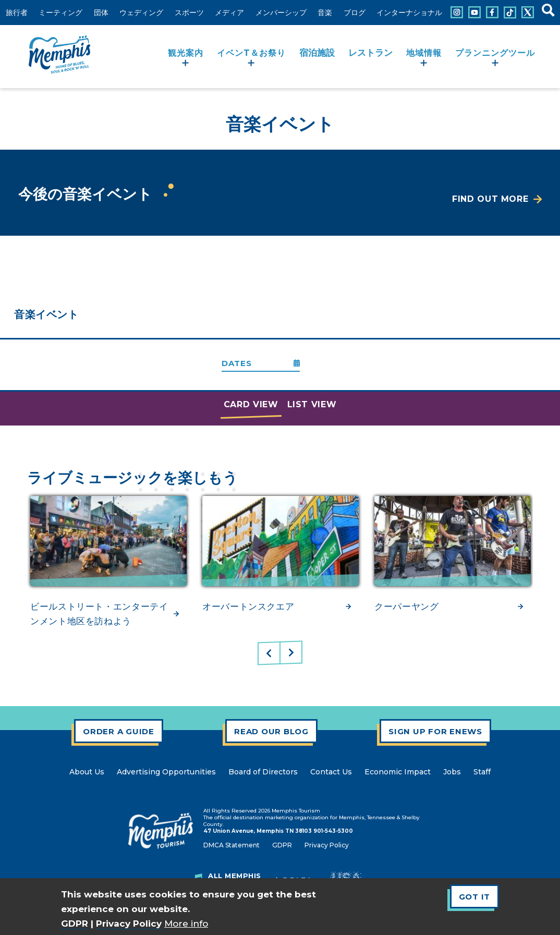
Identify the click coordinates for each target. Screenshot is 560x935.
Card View (251, 404)
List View (312, 404)
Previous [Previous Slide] (269, 653)
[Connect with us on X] (528, 12)
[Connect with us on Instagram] (457, 12)
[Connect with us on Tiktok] (510, 13)
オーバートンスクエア (248, 606)
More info (186, 924)
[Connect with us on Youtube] (474, 12)
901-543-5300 (333, 831)
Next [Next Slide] (291, 652)
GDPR (75, 924)
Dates (237, 363)
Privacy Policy (129, 924)
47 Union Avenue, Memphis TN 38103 (258, 831)
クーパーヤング (406, 606)
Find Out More (490, 199)
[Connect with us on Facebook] (492, 12)
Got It (475, 897)
